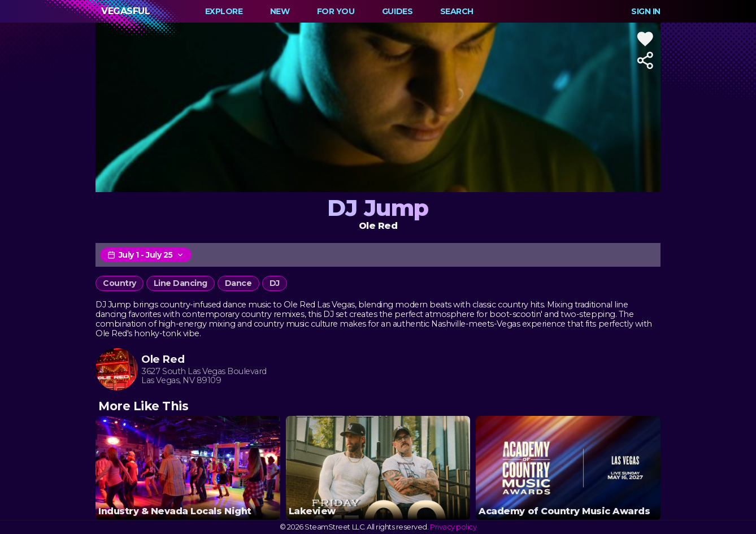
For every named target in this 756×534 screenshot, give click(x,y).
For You (336, 11)
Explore (224, 11)
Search (457, 11)
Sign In (646, 11)
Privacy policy (453, 527)
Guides (397, 11)
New (280, 11)
